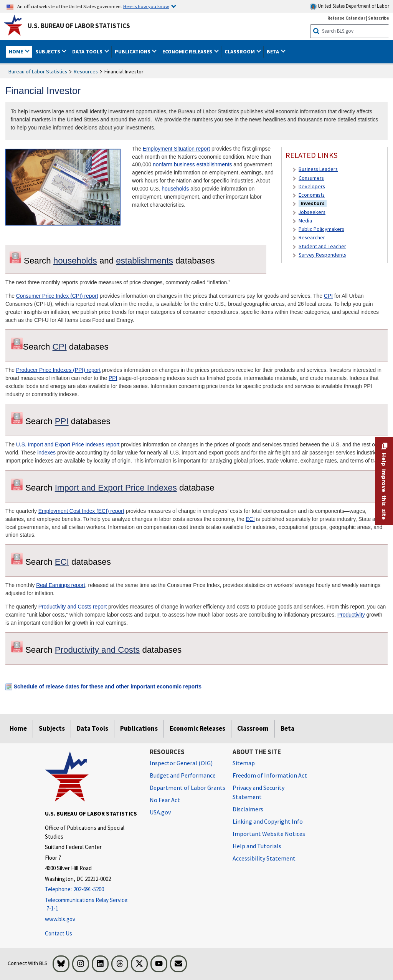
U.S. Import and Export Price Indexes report (68, 444)
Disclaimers (248, 809)
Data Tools (92, 728)
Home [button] (17, 51)
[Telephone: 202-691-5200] (92, 890)
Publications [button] (133, 51)
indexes (46, 453)
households (175, 189)
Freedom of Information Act (270, 775)
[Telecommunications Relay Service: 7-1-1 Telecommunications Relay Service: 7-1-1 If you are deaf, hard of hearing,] (92, 905)
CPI (328, 296)
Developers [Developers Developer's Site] (312, 186)
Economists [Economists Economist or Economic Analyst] (312, 195)
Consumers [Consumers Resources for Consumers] (311, 178)
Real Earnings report (61, 585)
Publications (139, 728)
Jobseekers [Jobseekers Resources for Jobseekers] (312, 212)
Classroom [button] (240, 51)
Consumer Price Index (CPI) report (57, 296)
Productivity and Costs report (73, 607)
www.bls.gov (60, 919)
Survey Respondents (322, 255)
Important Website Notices (269, 834)
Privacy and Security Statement (258, 792)
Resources (86, 71)
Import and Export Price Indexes (116, 488)
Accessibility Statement (264, 858)
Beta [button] (273, 51)
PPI (113, 378)
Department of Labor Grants (187, 788)
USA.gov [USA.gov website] (160, 812)
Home (18, 728)
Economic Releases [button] (188, 51)
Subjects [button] (48, 51)
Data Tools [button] (88, 51)
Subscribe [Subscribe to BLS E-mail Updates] (379, 18)
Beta (287, 728)
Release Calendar (346, 18)
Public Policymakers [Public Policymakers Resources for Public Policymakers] (321, 229)
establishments (144, 261)
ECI (250, 519)
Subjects (52, 728)
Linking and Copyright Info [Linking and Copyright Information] (268, 821)
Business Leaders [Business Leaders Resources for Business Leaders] (318, 169)
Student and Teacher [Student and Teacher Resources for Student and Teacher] (322, 246)
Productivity (351, 615)
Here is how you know (146, 6)
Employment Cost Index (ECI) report (81, 511)
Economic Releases (197, 728)
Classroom (253, 728)
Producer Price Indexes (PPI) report (58, 370)
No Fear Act (165, 800)
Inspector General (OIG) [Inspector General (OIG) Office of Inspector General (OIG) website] (181, 763)
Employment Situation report (176, 149)
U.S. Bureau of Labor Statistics (79, 26)
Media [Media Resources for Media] (305, 221)
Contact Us (59, 933)
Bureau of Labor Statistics (38, 71)
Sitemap (244, 763)
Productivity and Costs (97, 650)
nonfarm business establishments (192, 164)
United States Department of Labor (349, 6)
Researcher (312, 237)
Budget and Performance (183, 775)
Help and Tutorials (257, 846)
